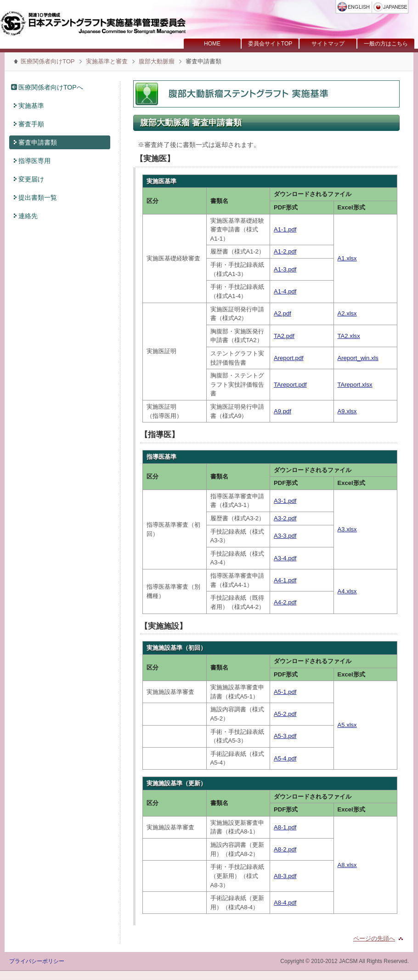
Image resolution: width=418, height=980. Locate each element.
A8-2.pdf (285, 849)
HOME (212, 44)
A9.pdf (282, 411)
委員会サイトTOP (270, 44)
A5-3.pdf (285, 736)
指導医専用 (34, 161)
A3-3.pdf (285, 536)
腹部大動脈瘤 (157, 61)
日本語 (390, 7)
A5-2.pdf (285, 714)
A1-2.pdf (285, 251)
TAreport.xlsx (355, 385)
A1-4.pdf (285, 291)
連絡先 (28, 216)
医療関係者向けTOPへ (51, 87)
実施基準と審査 (108, 61)
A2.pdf (282, 313)
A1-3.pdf (285, 269)
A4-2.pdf (285, 602)
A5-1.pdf (285, 692)
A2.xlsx (347, 313)
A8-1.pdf (285, 827)
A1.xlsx (347, 258)
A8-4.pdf (285, 903)
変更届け (31, 179)
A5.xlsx (347, 725)
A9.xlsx (347, 411)
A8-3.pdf (285, 876)
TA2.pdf (284, 336)
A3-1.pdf (285, 501)
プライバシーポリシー (37, 961)
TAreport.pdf (290, 385)
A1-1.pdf (285, 229)
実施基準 (31, 106)
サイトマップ (328, 44)
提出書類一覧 (38, 197)
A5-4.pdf (285, 758)
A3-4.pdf (285, 558)
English (354, 7)
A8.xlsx (347, 865)
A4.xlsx (347, 591)
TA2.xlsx (349, 336)
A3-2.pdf (285, 518)
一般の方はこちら (386, 44)
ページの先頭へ (374, 938)
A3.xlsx (347, 529)
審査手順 (31, 124)
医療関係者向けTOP (48, 61)
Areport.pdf (289, 358)
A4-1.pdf (285, 580)
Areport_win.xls (358, 358)
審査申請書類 (38, 142)
